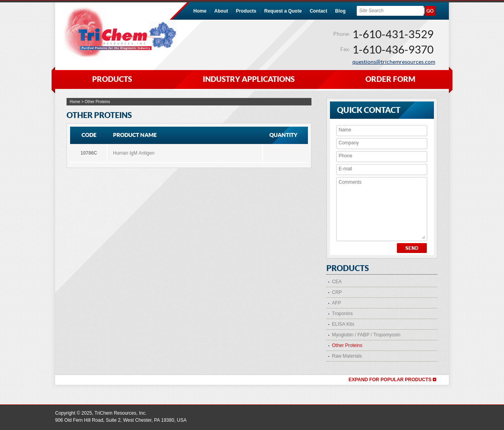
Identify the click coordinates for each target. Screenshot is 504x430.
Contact (318, 11)
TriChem (120, 32)
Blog (340, 11)
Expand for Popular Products (392, 380)
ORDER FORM (390, 79)
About (221, 11)
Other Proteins (347, 345)
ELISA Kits (343, 324)
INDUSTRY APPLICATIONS (249, 79)
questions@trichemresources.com (394, 62)
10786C (89, 153)
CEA (337, 282)
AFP (336, 303)
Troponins (342, 314)
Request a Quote (283, 11)
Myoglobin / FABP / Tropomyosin (366, 335)
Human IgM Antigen (134, 153)
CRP (337, 292)
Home (200, 11)
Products (246, 11)
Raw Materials (347, 356)
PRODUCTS (112, 79)
